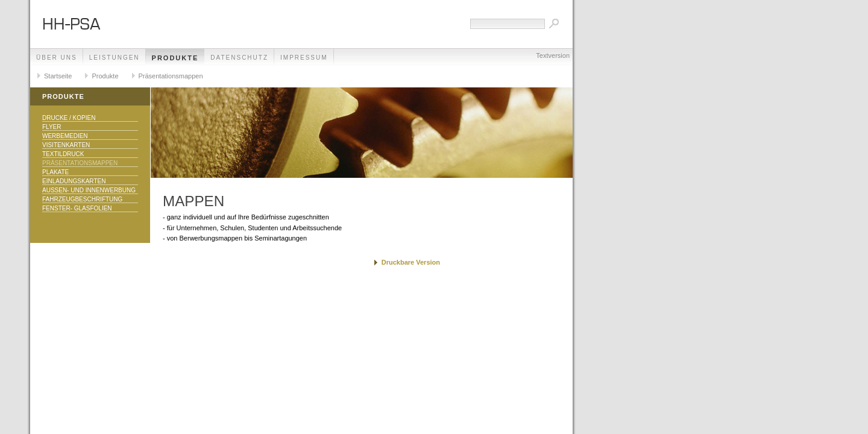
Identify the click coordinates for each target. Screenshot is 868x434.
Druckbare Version (411, 262)
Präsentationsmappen (171, 76)
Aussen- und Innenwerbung (89, 190)
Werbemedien (65, 136)
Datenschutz (239, 58)
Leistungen (115, 58)
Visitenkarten (66, 145)
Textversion (553, 55)
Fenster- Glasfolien (77, 208)
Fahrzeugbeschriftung (82, 199)
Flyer (52, 127)
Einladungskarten (74, 181)
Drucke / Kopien (69, 118)
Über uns (57, 58)
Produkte (175, 58)
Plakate (55, 172)
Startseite (58, 76)
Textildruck (63, 154)
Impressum (304, 58)
